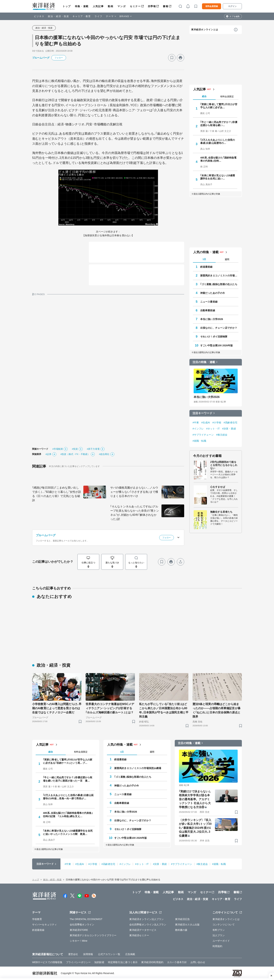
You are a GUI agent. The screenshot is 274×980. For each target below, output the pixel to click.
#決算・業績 (229, 429)
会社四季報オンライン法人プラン (148, 925)
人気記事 (98, 6)
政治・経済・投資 (58, 16)
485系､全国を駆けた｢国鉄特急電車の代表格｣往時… (218, 159)
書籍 (166, 6)
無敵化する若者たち (221, 512)
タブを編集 (235, 16)
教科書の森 (181, 930)
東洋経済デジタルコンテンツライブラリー (93, 935)
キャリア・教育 (82, 16)
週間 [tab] (227, 259)
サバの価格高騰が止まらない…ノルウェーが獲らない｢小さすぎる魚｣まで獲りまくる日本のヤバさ (134, 492)
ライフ (98, 16)
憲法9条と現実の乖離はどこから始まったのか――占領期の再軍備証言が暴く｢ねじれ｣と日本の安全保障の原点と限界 (217, 710)
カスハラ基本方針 (177, 962)
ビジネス (39, 16)
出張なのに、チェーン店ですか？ (219, 328)
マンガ (122, 6)
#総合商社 (104, 454)
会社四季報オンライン (82, 925)
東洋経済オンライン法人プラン (147, 919)
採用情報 (88, 954)
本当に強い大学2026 (212, 319)
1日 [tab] (204, 259)
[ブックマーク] (172, 58)
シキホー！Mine (79, 941)
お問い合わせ (198, 962)
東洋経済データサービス (143, 930)
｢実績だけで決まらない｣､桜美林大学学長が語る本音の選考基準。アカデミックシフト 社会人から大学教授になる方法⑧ (195, 799)
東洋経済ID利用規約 (152, 962)
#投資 (75, 449)
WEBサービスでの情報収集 (47, 962)
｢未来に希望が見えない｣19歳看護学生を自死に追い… (218, 177)
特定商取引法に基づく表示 (123, 962)
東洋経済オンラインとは (205, 30)
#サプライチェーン (203, 435)
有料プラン (219, 930)
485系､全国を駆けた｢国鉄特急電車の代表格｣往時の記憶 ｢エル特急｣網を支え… (68, 815)
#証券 (48, 454)
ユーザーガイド (221, 941)
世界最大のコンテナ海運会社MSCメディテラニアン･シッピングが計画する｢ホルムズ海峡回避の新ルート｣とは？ (110, 708)
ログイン (232, 6)
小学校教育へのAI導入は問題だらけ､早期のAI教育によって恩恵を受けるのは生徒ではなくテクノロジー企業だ (57, 708)
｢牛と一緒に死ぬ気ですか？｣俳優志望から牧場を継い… (219, 124)
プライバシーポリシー (78, 962)
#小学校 (217, 423)
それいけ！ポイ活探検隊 (214, 337)
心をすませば (218, 487)
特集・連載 (82, 6)
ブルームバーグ (41, 58)
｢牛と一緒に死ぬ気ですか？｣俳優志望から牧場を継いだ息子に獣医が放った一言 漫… (68, 779)
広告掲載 (130, 954)
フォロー (59, 58)
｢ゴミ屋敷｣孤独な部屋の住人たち (219, 284)
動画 (111, 6)
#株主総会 (222, 435)
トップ (67, 6)
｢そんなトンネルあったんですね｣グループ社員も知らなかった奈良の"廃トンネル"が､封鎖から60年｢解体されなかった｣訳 (135, 513)
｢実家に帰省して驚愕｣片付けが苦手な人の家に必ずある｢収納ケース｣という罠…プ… (68, 761)
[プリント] (181, 58)
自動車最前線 (208, 310)
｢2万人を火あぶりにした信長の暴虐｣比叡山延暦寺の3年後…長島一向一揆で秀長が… (68, 797)
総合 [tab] (204, 96)
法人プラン (219, 935)
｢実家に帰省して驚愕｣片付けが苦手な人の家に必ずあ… (219, 106)
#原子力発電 (93, 449)
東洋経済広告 (183, 919)
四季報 (152, 6)
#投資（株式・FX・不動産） (75, 454)
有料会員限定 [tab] (227, 97)
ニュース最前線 (209, 302)
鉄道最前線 (206, 267)
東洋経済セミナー (139, 935)
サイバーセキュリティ (44, 925)
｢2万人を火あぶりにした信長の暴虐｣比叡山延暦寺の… (218, 141)
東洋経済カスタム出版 (187, 925)
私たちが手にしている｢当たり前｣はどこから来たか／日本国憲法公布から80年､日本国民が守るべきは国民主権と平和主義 (164, 710)
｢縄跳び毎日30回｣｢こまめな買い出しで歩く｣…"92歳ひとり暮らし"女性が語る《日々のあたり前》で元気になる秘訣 (57, 494)
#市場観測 (58, 449)
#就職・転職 (199, 441)
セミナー (135, 6)
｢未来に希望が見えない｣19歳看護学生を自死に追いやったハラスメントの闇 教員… (68, 832)
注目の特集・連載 (204, 362)
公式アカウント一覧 (109, 954)
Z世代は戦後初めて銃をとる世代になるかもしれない (224, 465)
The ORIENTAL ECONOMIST (86, 919)
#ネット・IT (213, 429)
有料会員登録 (212, 6)
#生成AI (206, 423)
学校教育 (37, 919)
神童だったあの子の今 (213, 293)
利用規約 (217, 946)
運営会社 (73, 954)
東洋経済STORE (79, 930)
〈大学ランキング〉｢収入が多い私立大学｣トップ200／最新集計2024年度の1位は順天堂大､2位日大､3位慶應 (195, 828)
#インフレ (198, 429)
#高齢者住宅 (230, 423)
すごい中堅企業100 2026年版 (217, 345)
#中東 (196, 423)
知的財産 (99, 962)
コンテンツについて (224, 925)
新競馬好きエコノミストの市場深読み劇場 (219, 276)
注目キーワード (202, 413)
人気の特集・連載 (206, 252)
